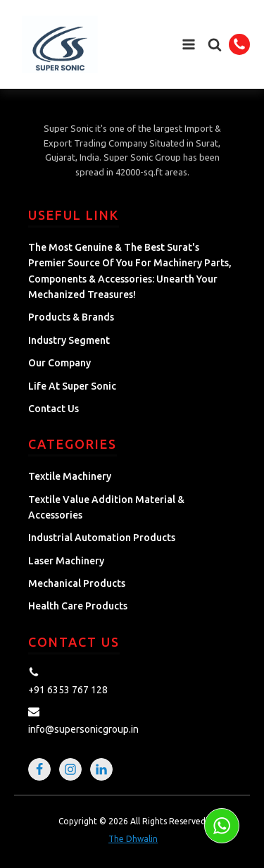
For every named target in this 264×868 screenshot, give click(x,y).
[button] (215, 44)
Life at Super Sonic (72, 386)
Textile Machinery (70, 476)
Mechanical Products (77, 583)
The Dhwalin (133, 839)
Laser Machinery (66, 561)
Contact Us (54, 409)
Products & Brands (71, 317)
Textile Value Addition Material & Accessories (106, 507)
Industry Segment (69, 340)
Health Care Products (78, 606)
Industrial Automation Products (102, 538)
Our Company (59, 363)
